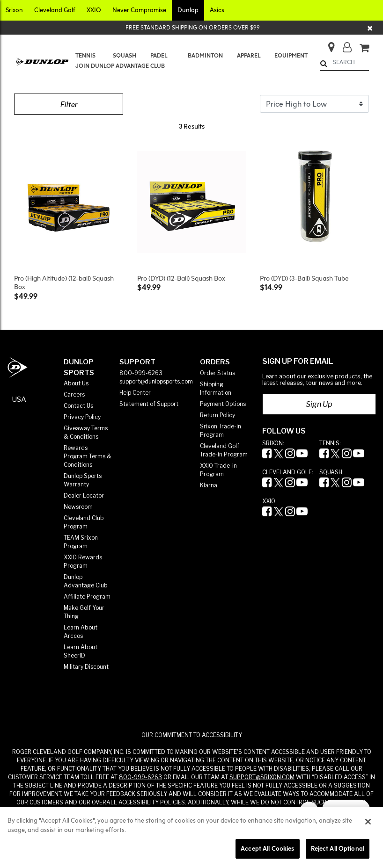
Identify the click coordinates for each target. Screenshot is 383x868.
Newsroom (78, 507)
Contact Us (78, 406)
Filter (69, 104)
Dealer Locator (84, 495)
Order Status (217, 373)
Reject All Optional (338, 848)
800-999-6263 (141, 373)
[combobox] (345, 62)
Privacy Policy (82, 417)
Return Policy (217, 415)
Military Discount (86, 667)
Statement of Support (149, 404)
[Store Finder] (328, 44)
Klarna (209, 485)
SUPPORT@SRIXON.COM (262, 777)
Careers (74, 394)
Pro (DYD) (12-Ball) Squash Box (181, 278)
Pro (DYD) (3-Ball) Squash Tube (304, 278)
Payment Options (223, 404)
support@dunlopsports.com (156, 381)
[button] (14, 10)
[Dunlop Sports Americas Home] (18, 367)
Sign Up (319, 404)
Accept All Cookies (267, 848)
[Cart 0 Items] (364, 49)
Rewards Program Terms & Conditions (88, 456)
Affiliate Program (87, 597)
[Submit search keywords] (324, 63)
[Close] (370, 28)
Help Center (135, 393)
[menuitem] (87, 56)
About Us (76, 383)
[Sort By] (314, 104)
